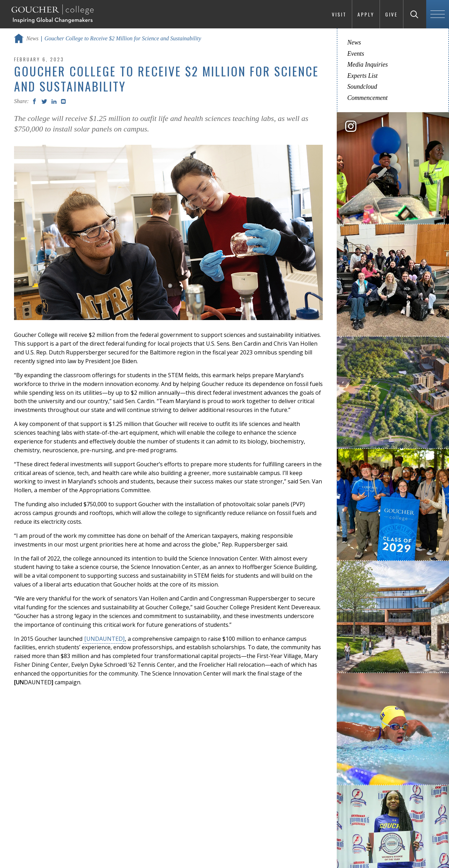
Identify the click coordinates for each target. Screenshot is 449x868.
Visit (339, 14)
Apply (366, 14)
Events (356, 54)
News (32, 38)
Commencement (367, 98)
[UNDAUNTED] (104, 639)
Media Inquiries (367, 65)
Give (391, 14)
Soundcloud (362, 87)
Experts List (363, 76)
